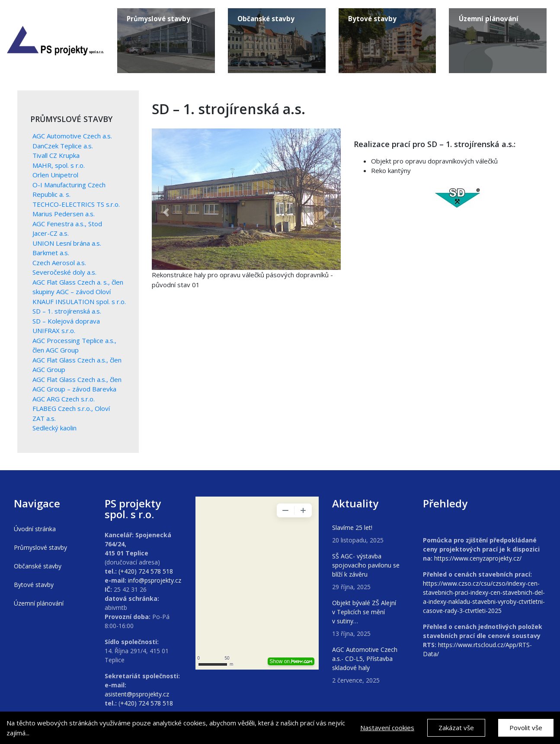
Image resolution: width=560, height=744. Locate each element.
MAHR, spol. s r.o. (59, 165)
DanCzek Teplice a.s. (63, 146)
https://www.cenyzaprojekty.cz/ (478, 558)
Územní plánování (39, 603)
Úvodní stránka (35, 529)
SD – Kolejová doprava (66, 321)
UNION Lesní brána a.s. (67, 243)
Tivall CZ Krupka (56, 155)
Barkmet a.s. (51, 253)
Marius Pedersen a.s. (64, 214)
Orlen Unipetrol (55, 175)
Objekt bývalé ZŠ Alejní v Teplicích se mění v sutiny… (364, 612)
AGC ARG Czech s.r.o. (64, 399)
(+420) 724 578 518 (146, 571)
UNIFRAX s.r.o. (54, 330)
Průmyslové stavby (40, 547)
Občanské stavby (38, 566)
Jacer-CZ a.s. (51, 233)
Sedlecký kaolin (54, 428)
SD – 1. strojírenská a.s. (67, 311)
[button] (166, 213)
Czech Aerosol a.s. (59, 263)
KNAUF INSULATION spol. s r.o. (79, 301)
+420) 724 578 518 (147, 703)
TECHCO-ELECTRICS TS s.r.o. (76, 204)
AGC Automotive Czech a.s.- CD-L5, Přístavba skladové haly (365, 659)
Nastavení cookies (387, 728)
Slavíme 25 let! (352, 528)
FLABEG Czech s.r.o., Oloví (71, 408)
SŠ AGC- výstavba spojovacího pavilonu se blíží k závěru (366, 565)
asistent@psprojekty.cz (137, 694)
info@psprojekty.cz (155, 580)
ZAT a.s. (44, 418)
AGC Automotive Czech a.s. (72, 136)
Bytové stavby (34, 585)
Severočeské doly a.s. (64, 272)
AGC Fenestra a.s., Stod (67, 224)
